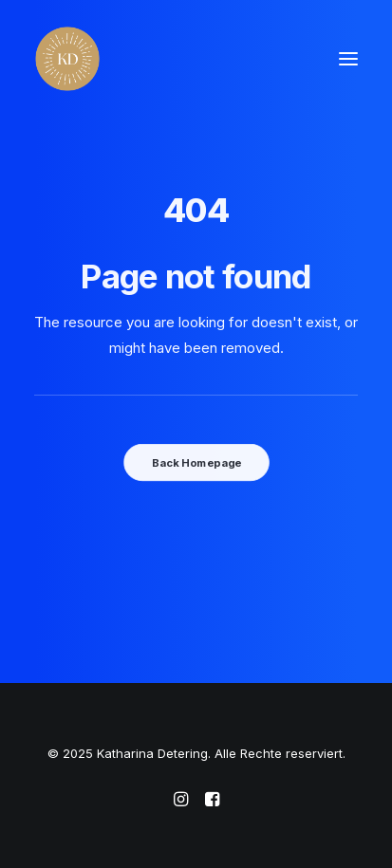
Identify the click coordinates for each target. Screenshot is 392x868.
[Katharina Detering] (67, 59)
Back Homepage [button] (196, 462)
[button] (348, 59)
